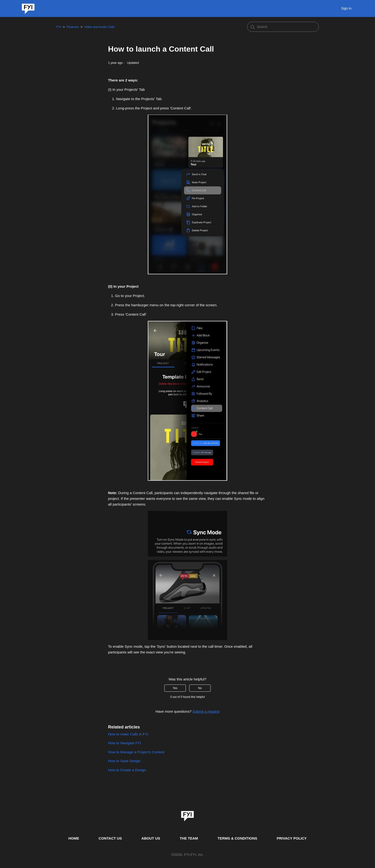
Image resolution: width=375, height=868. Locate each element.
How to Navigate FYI (125, 743)
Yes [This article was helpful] (175, 688)
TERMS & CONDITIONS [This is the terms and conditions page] (237, 838)
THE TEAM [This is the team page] (189, 838)
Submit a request (206, 711)
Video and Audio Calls (99, 27)
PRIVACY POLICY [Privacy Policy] (292, 838)
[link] (187, 814)
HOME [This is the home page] (74, 838)
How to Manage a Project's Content (136, 752)
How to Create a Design (127, 770)
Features (73, 27)
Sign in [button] (346, 8)
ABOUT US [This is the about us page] (151, 838)
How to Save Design (124, 761)
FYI (59, 27)
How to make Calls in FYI (128, 734)
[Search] (283, 27)
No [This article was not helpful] (200, 688)
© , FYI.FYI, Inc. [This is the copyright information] (187, 855)
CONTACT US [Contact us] (110, 838)
